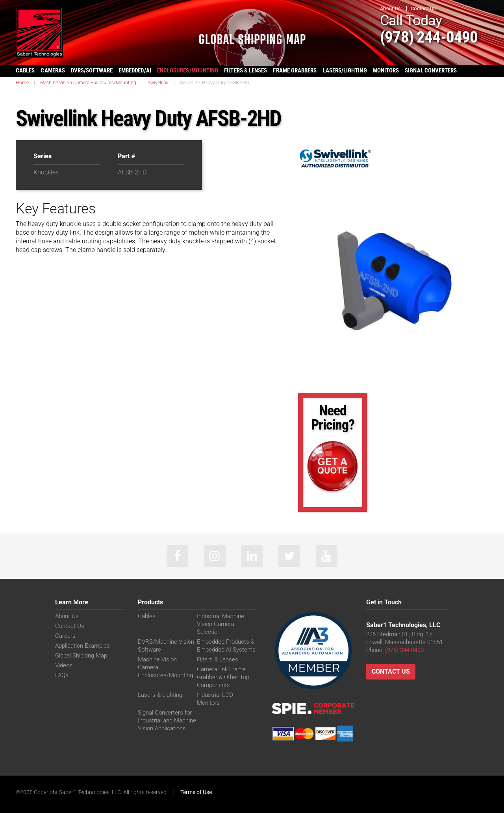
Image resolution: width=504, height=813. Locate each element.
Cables (147, 616)
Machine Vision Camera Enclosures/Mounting (88, 83)
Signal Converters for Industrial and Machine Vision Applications (167, 720)
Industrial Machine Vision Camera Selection (220, 624)
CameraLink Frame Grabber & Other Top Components (223, 677)
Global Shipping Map (81, 656)
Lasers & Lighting (160, 695)
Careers (65, 636)
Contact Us (423, 8)
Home (22, 83)
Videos (64, 665)
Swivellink (158, 83)
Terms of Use (196, 792)
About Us (390, 8)
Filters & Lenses (218, 659)
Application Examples (82, 646)
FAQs (62, 675)
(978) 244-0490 (429, 37)
